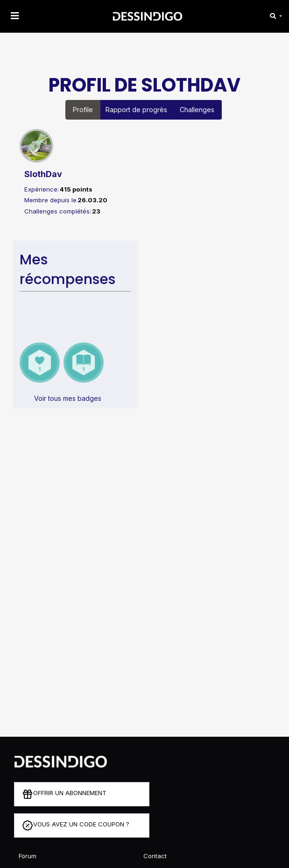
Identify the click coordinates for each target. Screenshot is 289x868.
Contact (155, 856)
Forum (28, 856)
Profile (83, 110)
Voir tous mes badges (68, 398)
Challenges (197, 110)
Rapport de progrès (136, 110)
